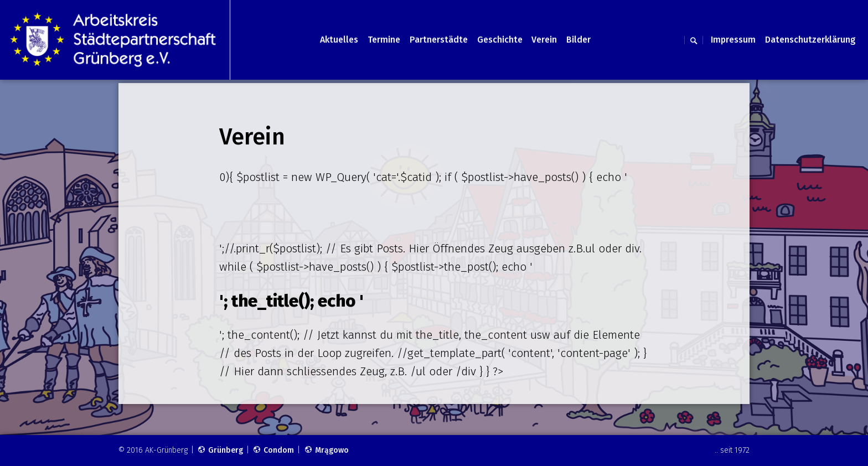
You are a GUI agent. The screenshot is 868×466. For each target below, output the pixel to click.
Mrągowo (326, 450)
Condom (273, 450)
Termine (384, 40)
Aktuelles (339, 40)
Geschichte (500, 40)
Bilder (578, 40)
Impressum (733, 40)
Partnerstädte (439, 40)
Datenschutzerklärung (810, 40)
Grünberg (220, 450)
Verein (544, 40)
